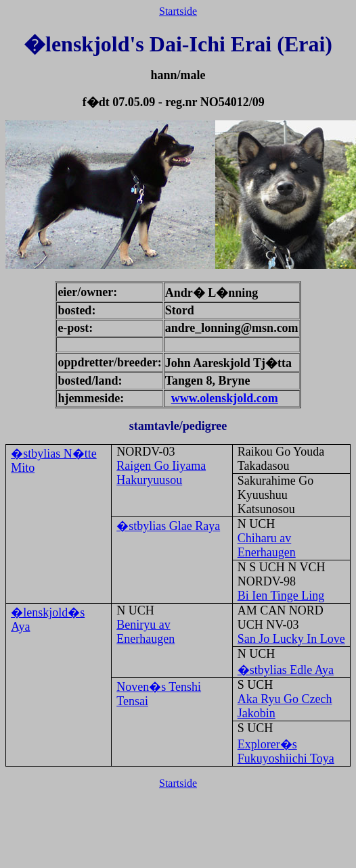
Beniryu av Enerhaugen (146, 632)
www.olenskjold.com (225, 398)
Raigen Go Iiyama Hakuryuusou (161, 473)
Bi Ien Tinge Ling (281, 596)
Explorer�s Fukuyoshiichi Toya (286, 751)
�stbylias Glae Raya (168, 526)
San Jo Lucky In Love (291, 639)
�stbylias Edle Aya (286, 670)
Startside (178, 11)
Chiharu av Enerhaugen (267, 545)
